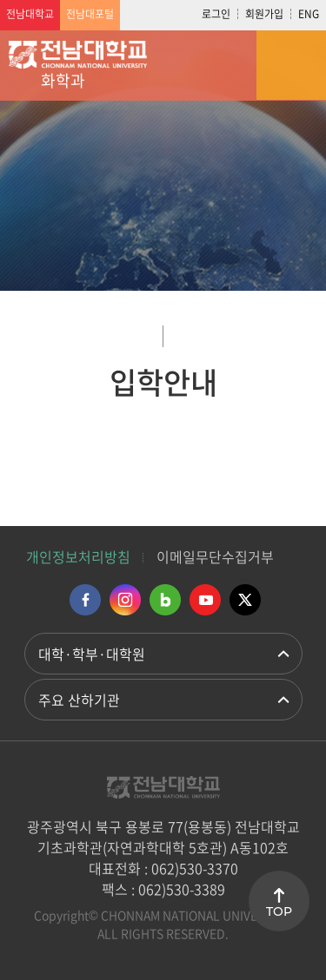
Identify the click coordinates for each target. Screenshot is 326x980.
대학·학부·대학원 (92, 654)
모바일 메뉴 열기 (291, 65)
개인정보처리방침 (78, 556)
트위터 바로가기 (245, 600)
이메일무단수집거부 (215, 556)
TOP (279, 911)
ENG (309, 14)
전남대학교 (30, 14)
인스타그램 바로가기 (125, 600)
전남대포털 (90, 14)
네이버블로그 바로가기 (165, 600)
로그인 (216, 14)
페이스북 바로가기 (85, 600)
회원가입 (264, 14)
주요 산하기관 (79, 700)
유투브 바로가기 (205, 600)
